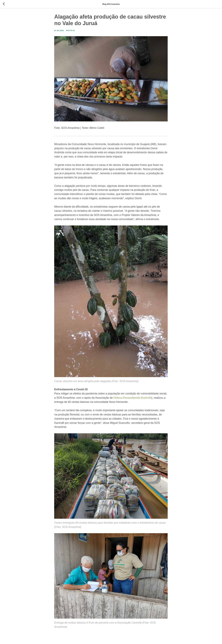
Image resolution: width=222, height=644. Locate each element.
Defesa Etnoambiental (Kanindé (132, 398)
